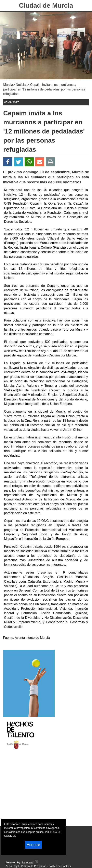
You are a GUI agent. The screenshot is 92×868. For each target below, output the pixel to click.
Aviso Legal (12, 866)
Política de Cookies (60, 866)
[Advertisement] (41, 791)
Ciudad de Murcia (46, 5)
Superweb (28, 862)
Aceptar (33, 845)
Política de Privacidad (34, 866)
